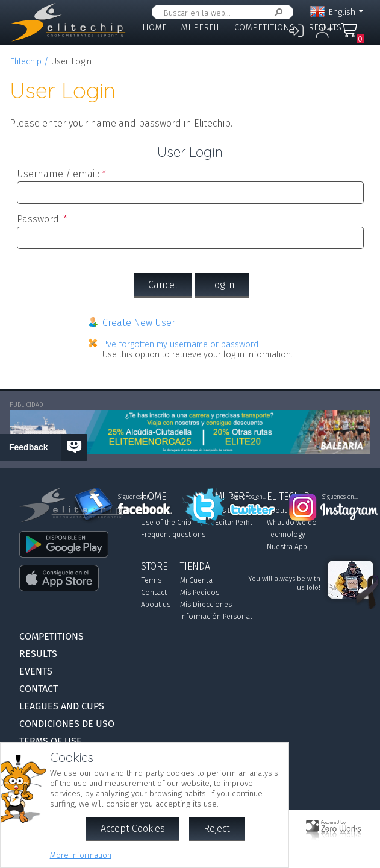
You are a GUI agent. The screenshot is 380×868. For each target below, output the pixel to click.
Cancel (163, 285)
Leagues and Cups (181, 68)
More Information (81, 855)
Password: (39, 219)
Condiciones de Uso (67, 724)
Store (253, 48)
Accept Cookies (133, 829)
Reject (217, 829)
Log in (222, 285)
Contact (297, 48)
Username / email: (58, 174)
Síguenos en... (248, 497)
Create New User (139, 323)
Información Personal (216, 617)
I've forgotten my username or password (180, 344)
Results (325, 27)
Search (276, 12)
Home (154, 27)
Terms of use (51, 741)
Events (157, 48)
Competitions (264, 27)
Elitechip (207, 48)
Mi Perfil (201, 27)
